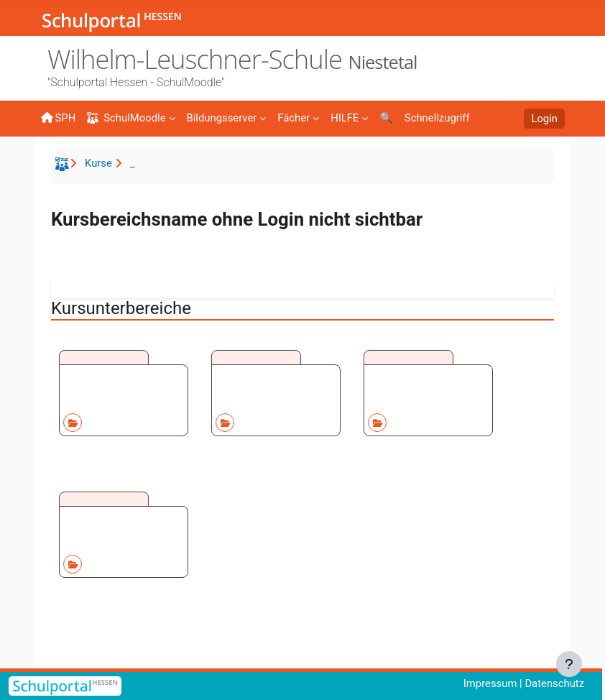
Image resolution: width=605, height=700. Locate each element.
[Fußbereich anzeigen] (569, 664)
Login (544, 119)
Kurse (98, 163)
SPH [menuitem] (58, 118)
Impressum (490, 683)
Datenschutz (554, 683)
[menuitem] (227, 117)
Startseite (64, 167)
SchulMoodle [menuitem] (126, 118)
